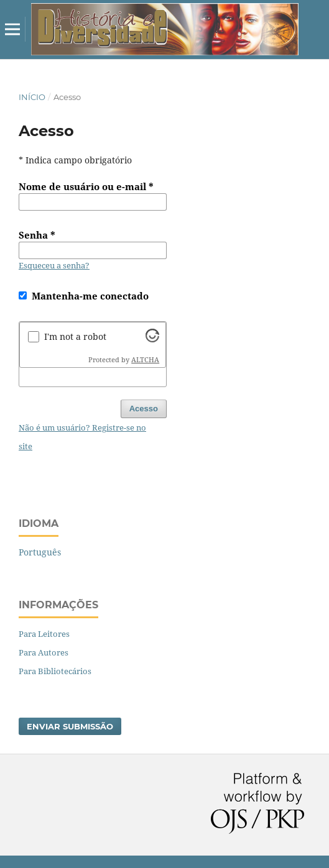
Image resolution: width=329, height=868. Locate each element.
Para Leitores (44, 634)
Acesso (144, 409)
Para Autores (44, 652)
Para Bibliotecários (55, 671)
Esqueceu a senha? (54, 265)
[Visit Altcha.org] (152, 339)
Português (40, 552)
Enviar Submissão (70, 726)
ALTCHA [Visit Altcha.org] (145, 360)
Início (32, 97)
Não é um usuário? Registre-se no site (82, 437)
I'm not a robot (75, 336)
